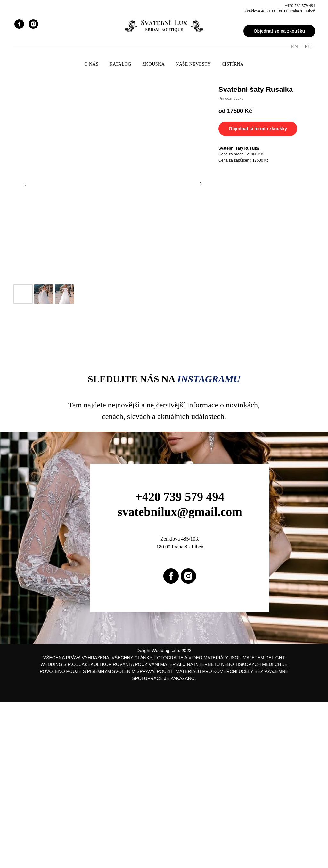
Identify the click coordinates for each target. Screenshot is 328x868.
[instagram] (33, 24)
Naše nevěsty (193, 64)
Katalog (120, 64)
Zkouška (153, 64)
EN (294, 47)
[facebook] (19, 24)
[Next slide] (201, 184)
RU (308, 47)
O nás (91, 64)
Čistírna (233, 64)
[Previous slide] (25, 184)
